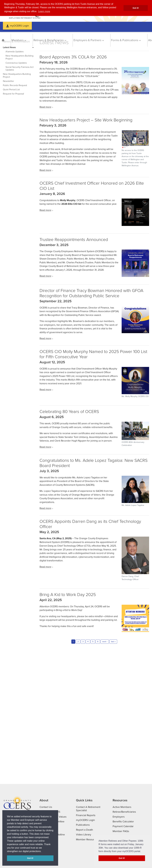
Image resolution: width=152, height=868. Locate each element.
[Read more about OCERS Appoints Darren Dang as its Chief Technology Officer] (94, 567)
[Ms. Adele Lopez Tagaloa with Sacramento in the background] (135, 491)
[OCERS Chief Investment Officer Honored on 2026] (135, 212)
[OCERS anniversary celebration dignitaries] (135, 434)
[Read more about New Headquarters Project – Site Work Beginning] (94, 170)
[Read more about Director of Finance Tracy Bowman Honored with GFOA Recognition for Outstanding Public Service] (94, 339)
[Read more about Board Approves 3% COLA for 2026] (94, 107)
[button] (42, 851)
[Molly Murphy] (135, 382)
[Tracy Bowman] (135, 320)
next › (105, 642)
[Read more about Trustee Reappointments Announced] (94, 276)
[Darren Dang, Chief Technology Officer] (135, 559)
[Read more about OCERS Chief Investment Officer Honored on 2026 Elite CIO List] (94, 210)
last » (113, 642)
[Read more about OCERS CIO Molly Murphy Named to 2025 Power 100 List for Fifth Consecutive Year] (94, 390)
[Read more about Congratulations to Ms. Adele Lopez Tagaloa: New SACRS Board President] (94, 508)
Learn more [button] (44, 11)
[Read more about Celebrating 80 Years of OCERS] (94, 447)
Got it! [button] (136, 8)
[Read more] (135, 81)
